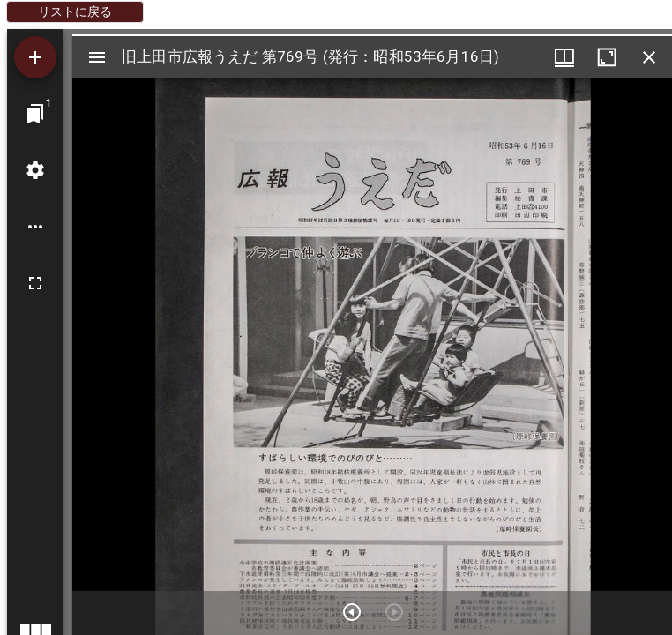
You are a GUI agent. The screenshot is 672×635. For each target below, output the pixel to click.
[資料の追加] (35, 57)
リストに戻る (75, 11)
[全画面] (35, 283)
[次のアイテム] (352, 612)
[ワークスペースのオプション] (35, 227)
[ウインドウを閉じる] (649, 57)
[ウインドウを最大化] (607, 57)
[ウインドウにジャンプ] (35, 114)
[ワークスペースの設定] (35, 170)
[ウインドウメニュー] (564, 57)
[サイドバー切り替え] (97, 57)
